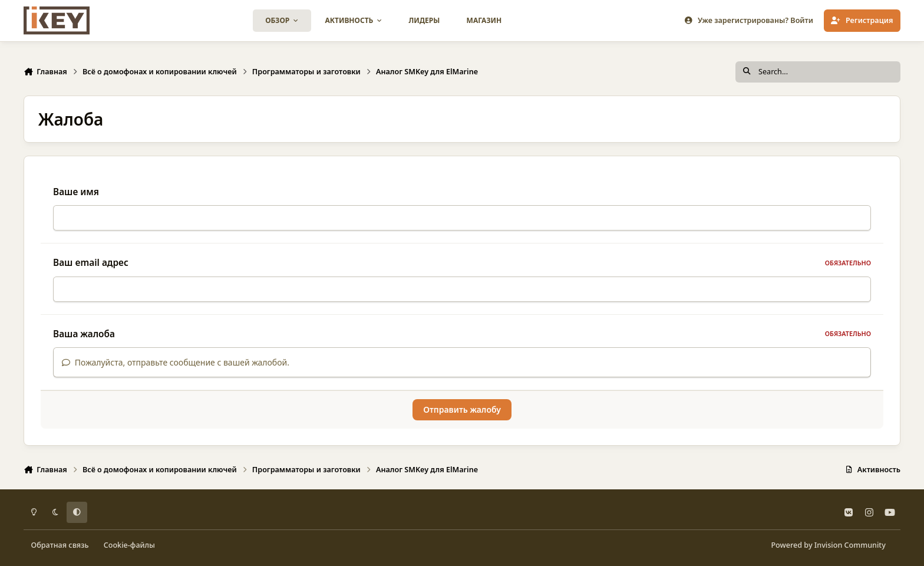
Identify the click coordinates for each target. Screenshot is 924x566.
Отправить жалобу (462, 409)
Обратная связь (60, 545)
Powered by (828, 545)
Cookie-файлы (129, 545)
